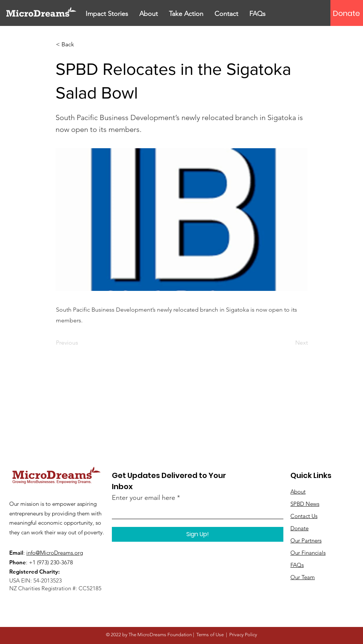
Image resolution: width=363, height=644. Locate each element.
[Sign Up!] (198, 534)
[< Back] (80, 44)
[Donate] (347, 13)
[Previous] (80, 343)
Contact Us (304, 516)
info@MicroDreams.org (55, 553)
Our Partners (306, 540)
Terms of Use (210, 635)
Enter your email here (144, 498)
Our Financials (308, 553)
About (298, 492)
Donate (299, 528)
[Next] (289, 343)
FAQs (297, 565)
